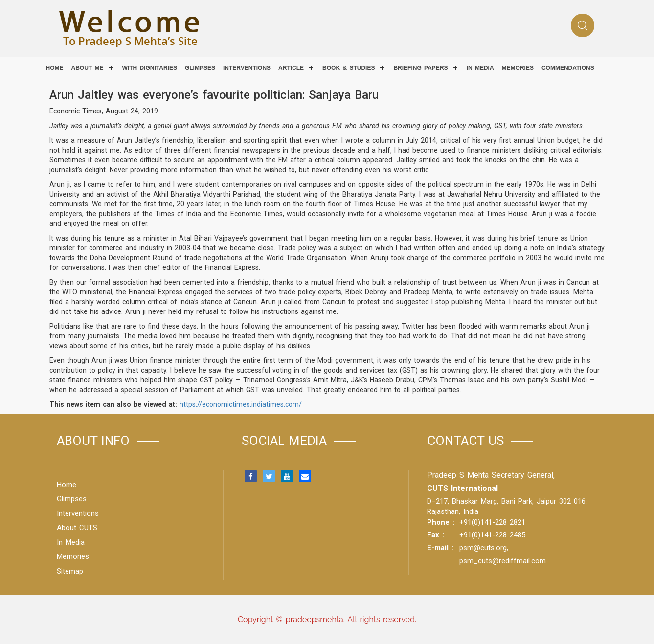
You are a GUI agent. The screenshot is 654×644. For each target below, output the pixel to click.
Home (55, 68)
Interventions (247, 68)
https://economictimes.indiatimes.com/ (241, 404)
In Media (71, 542)
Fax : (436, 535)
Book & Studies (349, 68)
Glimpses (200, 68)
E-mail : (440, 548)
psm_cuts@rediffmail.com (503, 561)
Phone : (441, 522)
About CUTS (77, 528)
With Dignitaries (150, 68)
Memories (518, 68)
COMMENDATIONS (568, 68)
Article (291, 68)
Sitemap (70, 571)
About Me (88, 68)
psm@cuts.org (483, 548)
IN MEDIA (480, 68)
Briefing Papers (420, 68)
